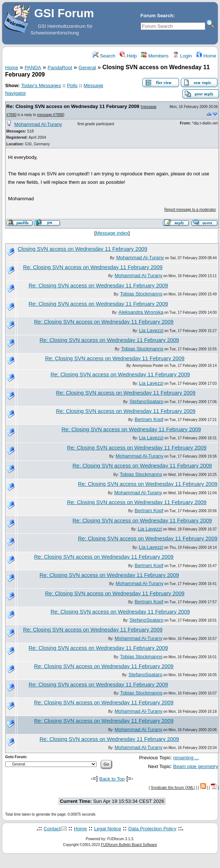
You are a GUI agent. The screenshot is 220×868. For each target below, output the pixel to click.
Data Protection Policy (152, 829)
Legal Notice (108, 829)
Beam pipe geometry (196, 766)
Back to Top (112, 779)
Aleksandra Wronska (141, 312)
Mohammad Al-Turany (38, 124)
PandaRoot (60, 68)
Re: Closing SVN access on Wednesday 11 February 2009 (73, 106)
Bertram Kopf (149, 419)
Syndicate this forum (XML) (173, 788)
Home (206, 56)
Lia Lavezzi (151, 330)
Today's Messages (41, 85)
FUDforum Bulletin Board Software (129, 845)
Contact (52, 829)
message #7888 (50, 115)
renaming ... (186, 758)
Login (182, 56)
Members (155, 56)
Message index (112, 233)
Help (128, 56)
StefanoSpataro (147, 401)
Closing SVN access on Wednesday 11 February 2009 (82, 249)
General (87, 68)
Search (104, 56)
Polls (72, 85)
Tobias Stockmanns (141, 294)
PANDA (33, 68)
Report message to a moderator (190, 210)
